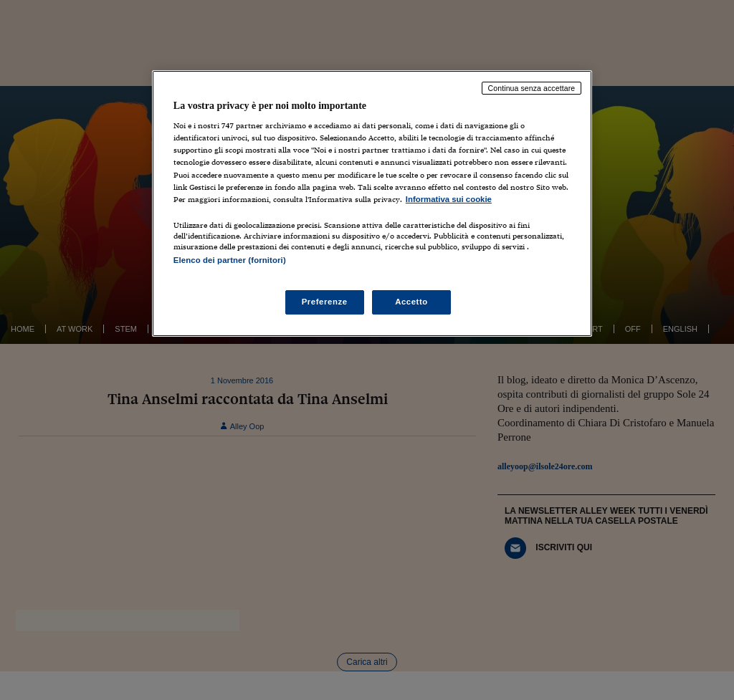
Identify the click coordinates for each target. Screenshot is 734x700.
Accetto (411, 302)
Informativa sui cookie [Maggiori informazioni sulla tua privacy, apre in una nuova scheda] (449, 199)
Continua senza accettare (532, 88)
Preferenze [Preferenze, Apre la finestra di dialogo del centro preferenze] (325, 302)
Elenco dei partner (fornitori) (230, 260)
